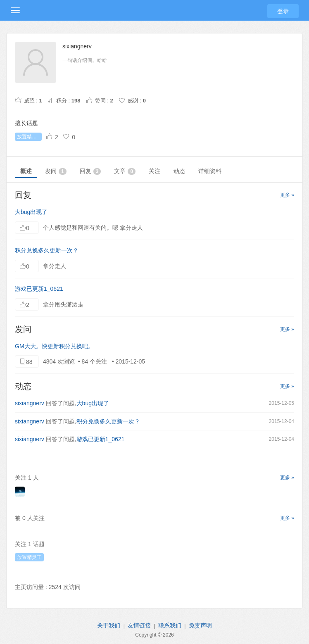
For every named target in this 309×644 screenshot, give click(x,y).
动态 (179, 171)
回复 (90, 171)
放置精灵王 (29, 137)
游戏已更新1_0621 (39, 289)
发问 (56, 171)
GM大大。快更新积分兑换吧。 (54, 346)
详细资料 (210, 171)
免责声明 (200, 625)
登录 (283, 11)
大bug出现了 (31, 212)
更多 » (287, 195)
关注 (154, 171)
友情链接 (139, 625)
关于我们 (109, 625)
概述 (26, 171)
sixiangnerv (30, 403)
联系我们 (170, 625)
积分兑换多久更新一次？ (47, 250)
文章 (125, 171)
